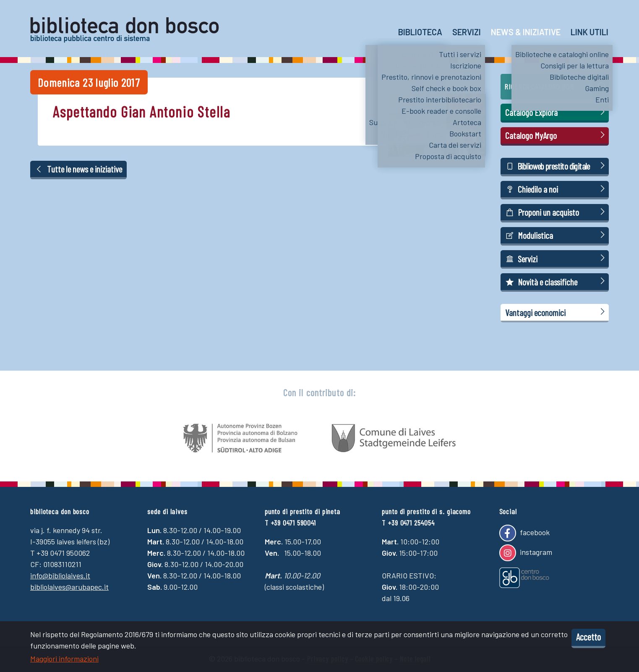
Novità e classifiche (556, 281)
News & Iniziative (526, 32)
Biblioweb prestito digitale (556, 166)
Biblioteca (420, 32)
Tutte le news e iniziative (79, 169)
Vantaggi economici (556, 312)
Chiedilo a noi (556, 189)
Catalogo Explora (556, 112)
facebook (524, 533)
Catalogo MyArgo (556, 135)
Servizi (467, 32)
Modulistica (556, 235)
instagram (526, 553)
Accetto (588, 637)
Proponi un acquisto (556, 212)
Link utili (589, 32)
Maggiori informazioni (64, 659)
